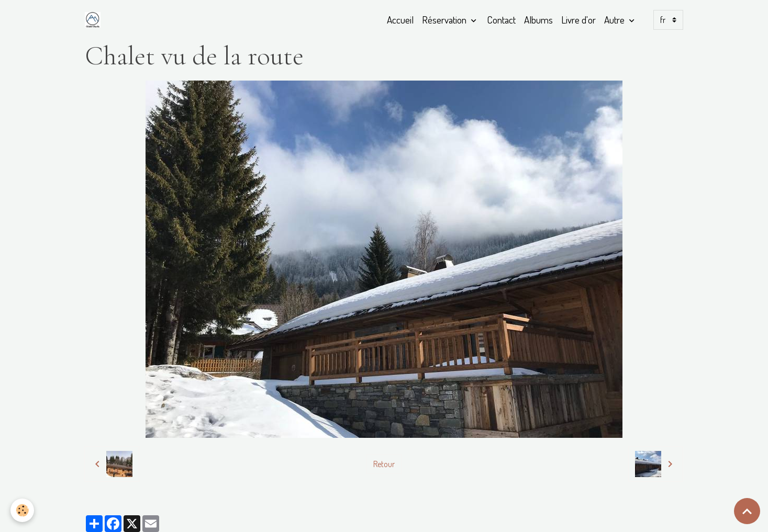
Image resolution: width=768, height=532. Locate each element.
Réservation (445, 20)
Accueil (400, 20)
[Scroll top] (747, 511)
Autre (615, 20)
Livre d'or (578, 20)
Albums (538, 20)
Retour (384, 464)
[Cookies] (22, 510)
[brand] (95, 20)
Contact (501, 20)
